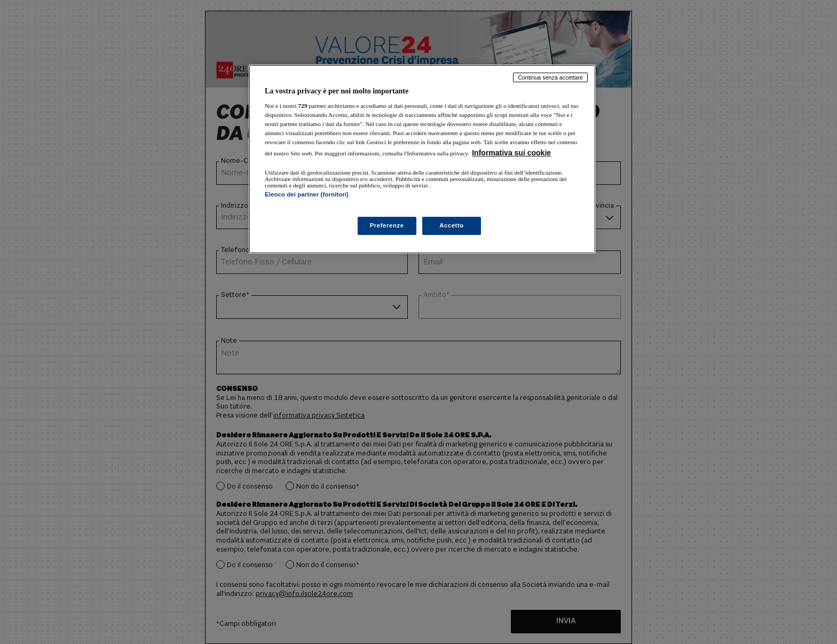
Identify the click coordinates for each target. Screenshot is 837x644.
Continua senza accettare (550, 77)
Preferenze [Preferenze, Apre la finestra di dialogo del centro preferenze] (387, 225)
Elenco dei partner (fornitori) (307, 194)
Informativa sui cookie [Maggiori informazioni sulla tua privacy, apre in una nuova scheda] (511, 153)
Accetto (452, 225)
